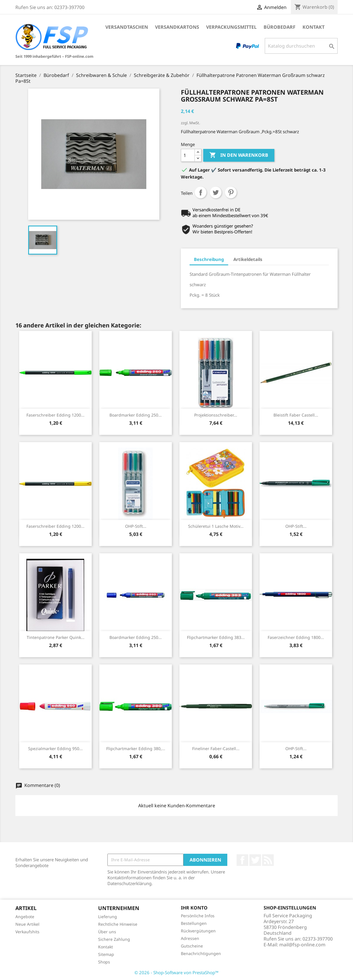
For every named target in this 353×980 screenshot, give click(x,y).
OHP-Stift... (136, 526)
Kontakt (314, 27)
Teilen (201, 192)
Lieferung (108, 917)
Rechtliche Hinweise (118, 924)
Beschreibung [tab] (209, 259)
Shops (104, 962)
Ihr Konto (194, 908)
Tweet (216, 192)
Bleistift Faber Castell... (296, 415)
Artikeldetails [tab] (248, 259)
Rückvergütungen (198, 931)
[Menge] (188, 155)
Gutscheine (192, 946)
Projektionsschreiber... (216, 415)
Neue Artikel (27, 924)
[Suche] (301, 46)
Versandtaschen (127, 27)
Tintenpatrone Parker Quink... (56, 637)
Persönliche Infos (198, 916)
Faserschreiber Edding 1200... (55, 415)
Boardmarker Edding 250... (136, 415)
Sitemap (106, 954)
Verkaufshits (27, 932)
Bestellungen (194, 923)
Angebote (25, 917)
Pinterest (231, 192)
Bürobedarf (280, 27)
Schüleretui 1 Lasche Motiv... (216, 526)
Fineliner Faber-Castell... (216, 748)
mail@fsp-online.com (302, 945)
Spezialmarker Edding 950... (55, 748)
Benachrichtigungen (201, 953)
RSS (268, 860)
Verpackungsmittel (231, 27)
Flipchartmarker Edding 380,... (136, 748)
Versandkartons (177, 27)
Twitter (255, 860)
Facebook (242, 860)
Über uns (107, 932)
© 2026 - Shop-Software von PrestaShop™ (176, 972)
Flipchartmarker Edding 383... (216, 637)
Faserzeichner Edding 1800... (296, 637)
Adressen (190, 938)
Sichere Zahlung (114, 939)
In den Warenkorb (239, 155)
